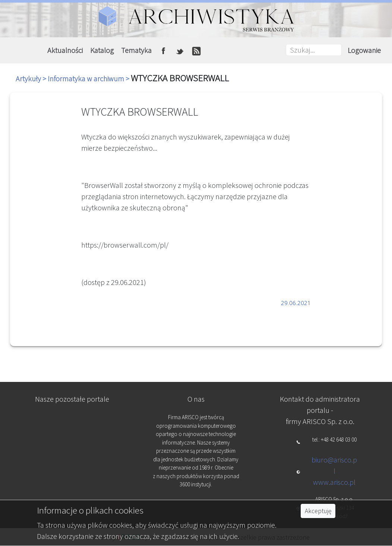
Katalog (102, 50)
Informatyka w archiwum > (89, 79)
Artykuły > (32, 79)
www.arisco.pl (334, 482)
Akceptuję (318, 511)
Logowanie (364, 50)
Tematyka (136, 50)
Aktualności (65, 50)
